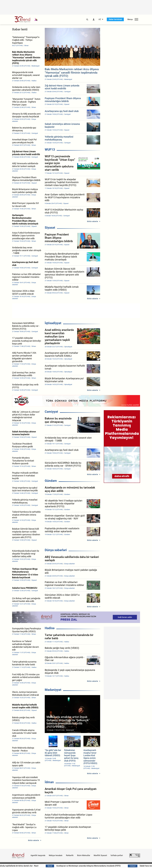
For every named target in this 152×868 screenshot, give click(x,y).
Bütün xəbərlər (93, 221)
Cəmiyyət (51, 412)
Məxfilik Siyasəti (100, 855)
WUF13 (50, 150)
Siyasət (50, 228)
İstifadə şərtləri (117, 855)
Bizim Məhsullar (84, 855)
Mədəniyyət (53, 690)
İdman (49, 782)
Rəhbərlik (70, 855)
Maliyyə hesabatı (56, 855)
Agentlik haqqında (38, 855)
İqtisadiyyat (53, 323)
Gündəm (51, 481)
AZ (100, 19)
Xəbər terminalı (115, 19)
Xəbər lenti (20, 29)
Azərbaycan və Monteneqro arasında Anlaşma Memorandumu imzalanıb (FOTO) (99, 866)
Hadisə (50, 628)
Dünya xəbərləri (56, 550)
